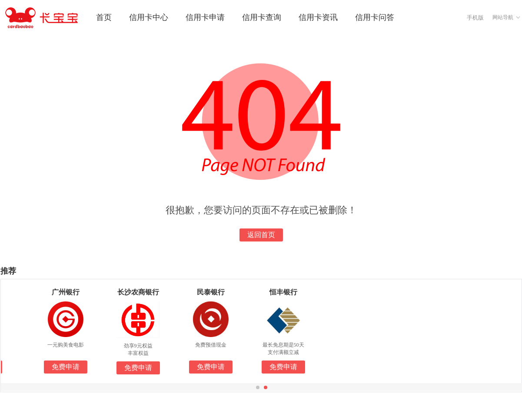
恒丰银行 (292, 292)
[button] (258, 387)
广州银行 (74, 292)
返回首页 (261, 235)
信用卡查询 (262, 17)
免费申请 (74, 367)
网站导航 (503, 17)
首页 (104, 17)
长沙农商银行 (146, 292)
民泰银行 (219, 292)
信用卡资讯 (318, 17)
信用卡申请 (205, 17)
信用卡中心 (149, 17)
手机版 (475, 18)
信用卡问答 (375, 17)
